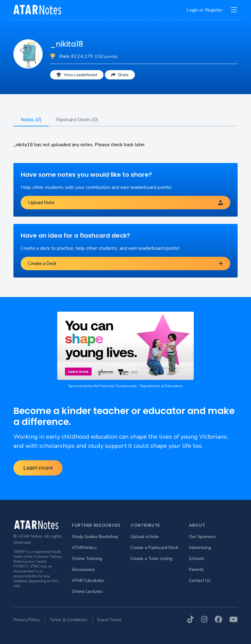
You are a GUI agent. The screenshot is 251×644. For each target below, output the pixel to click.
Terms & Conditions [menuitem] (69, 620)
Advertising (200, 548)
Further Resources (96, 525)
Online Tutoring (87, 559)
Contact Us (200, 580)
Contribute (145, 525)
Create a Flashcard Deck (154, 548)
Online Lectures (87, 591)
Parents (196, 570)
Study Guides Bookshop (95, 537)
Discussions (83, 570)
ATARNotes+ (85, 548)
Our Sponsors (202, 537)
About (197, 525)
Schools (197, 559)
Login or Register (204, 10)
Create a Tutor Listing (151, 559)
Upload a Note (145, 537)
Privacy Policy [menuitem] (27, 620)
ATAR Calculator (88, 580)
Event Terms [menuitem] (110, 620)
